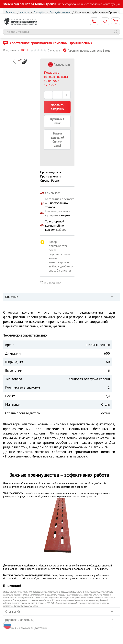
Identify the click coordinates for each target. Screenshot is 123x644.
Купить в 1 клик (57, 121)
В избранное (53, 283)
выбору (61, 230)
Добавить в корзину (57, 107)
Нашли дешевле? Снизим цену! (57, 139)
